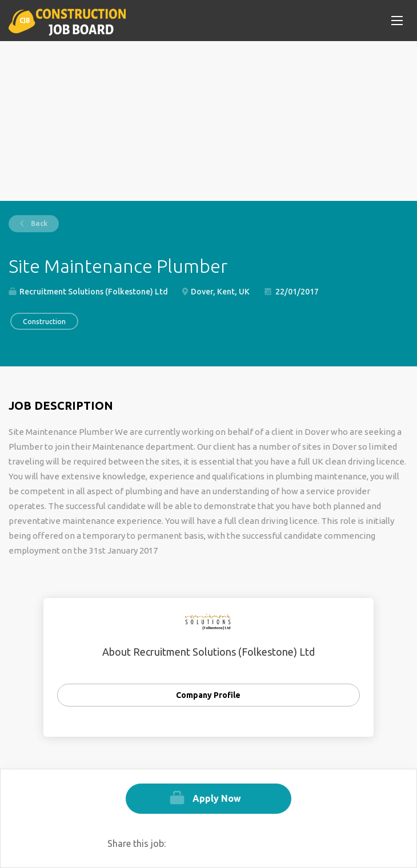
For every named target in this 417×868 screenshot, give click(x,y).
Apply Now (217, 798)
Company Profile (208, 695)
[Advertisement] (209, 121)
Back (38, 223)
